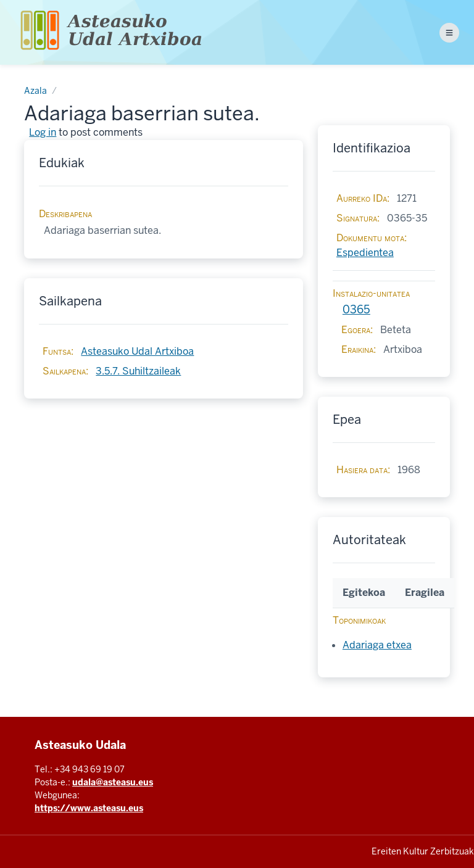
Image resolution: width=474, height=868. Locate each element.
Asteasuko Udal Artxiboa (137, 351)
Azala (35, 91)
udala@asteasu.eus (113, 782)
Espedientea (365, 253)
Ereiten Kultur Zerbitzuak (423, 851)
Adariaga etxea (377, 645)
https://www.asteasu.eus (89, 808)
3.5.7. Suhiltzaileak (138, 371)
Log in (43, 132)
